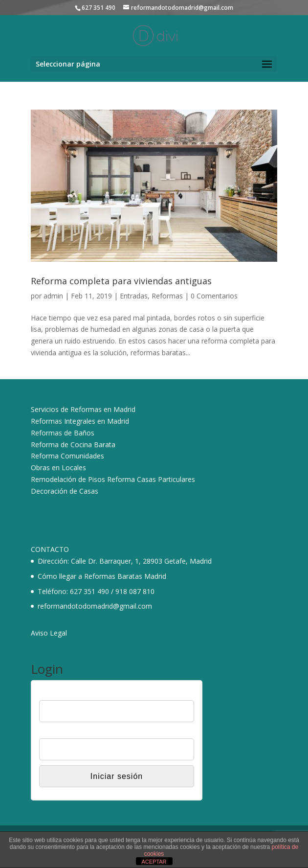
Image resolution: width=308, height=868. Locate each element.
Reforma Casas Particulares (151, 479)
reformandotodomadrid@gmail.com (95, 606)
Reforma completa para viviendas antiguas (121, 281)
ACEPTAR (154, 862)
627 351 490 (89, 591)
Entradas (134, 296)
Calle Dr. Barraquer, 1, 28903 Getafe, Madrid (141, 561)
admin (53, 296)
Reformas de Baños (63, 433)
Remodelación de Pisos (68, 479)
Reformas (167, 296)
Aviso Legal (49, 633)
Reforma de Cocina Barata (73, 445)
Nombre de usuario (68, 694)
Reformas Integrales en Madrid (80, 421)
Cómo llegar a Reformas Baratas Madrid (102, 576)
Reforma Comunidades (67, 456)
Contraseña (57, 732)
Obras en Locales (58, 468)
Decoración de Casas (65, 491)
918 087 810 (135, 591)
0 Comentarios (214, 296)
